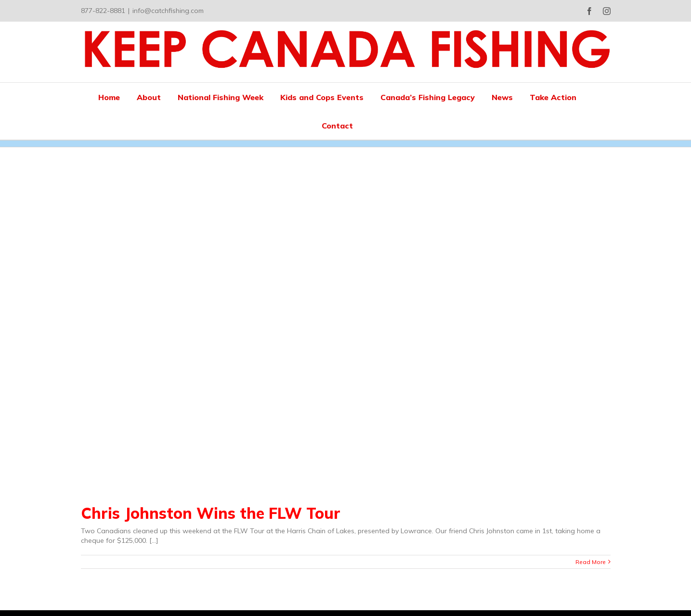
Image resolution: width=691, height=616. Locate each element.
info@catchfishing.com (168, 11)
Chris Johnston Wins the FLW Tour (211, 513)
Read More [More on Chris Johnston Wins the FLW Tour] (591, 562)
